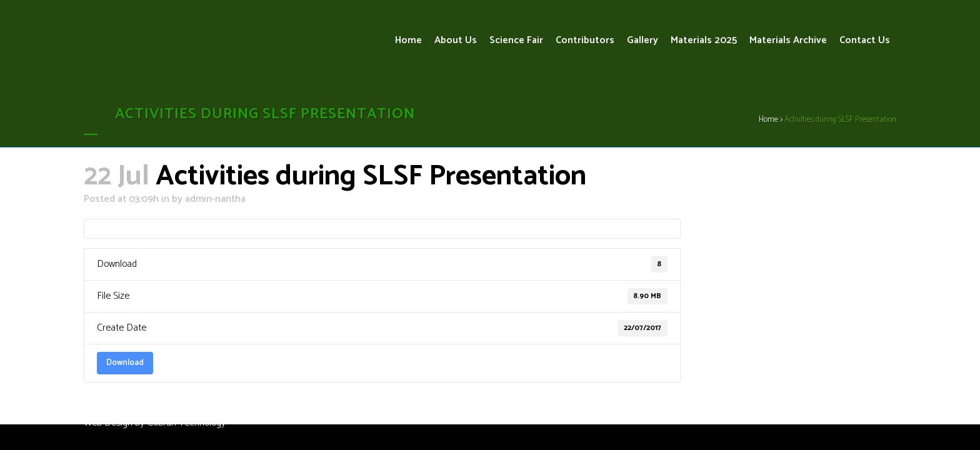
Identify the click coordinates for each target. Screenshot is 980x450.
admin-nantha (215, 199)
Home (768, 120)
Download (125, 362)
